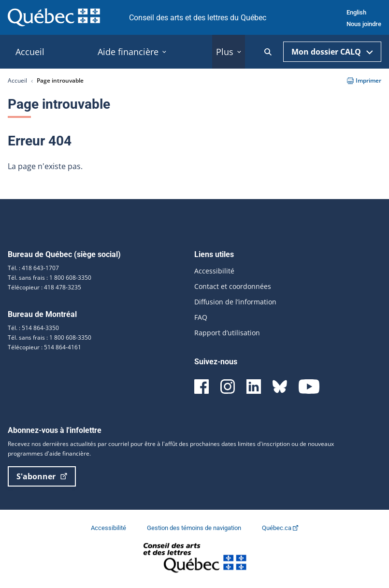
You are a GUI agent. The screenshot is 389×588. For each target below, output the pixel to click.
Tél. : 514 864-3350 (33, 328)
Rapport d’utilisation (227, 333)
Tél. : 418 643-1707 (33, 268)
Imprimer (364, 80)
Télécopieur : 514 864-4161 (44, 347)
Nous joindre (364, 24)
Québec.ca (280, 528)
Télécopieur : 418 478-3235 (44, 287)
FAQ (201, 317)
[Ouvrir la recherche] (268, 52)
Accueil (17, 80)
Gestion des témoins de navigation (195, 528)
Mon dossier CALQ (332, 52)
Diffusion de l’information (235, 302)
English (356, 12)
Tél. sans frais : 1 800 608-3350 (50, 278)
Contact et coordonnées (233, 286)
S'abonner (42, 476)
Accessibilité (214, 271)
